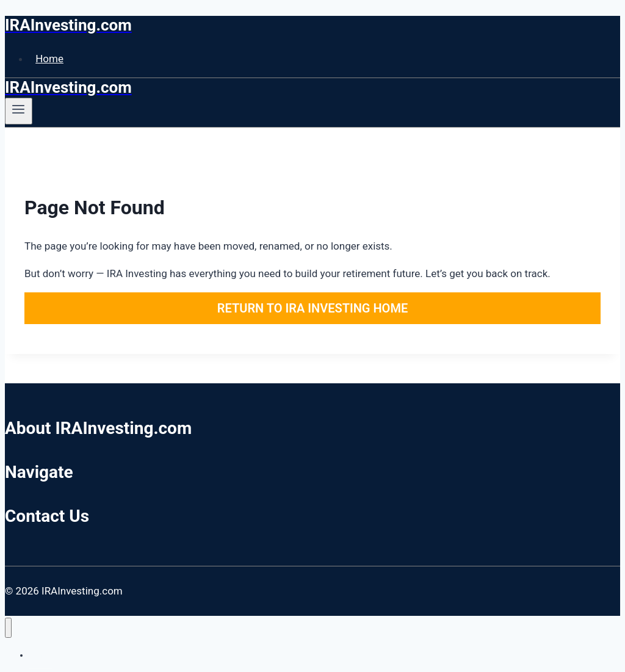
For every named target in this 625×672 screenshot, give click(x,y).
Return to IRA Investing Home (312, 308)
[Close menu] (8, 628)
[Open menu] (19, 111)
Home (49, 59)
